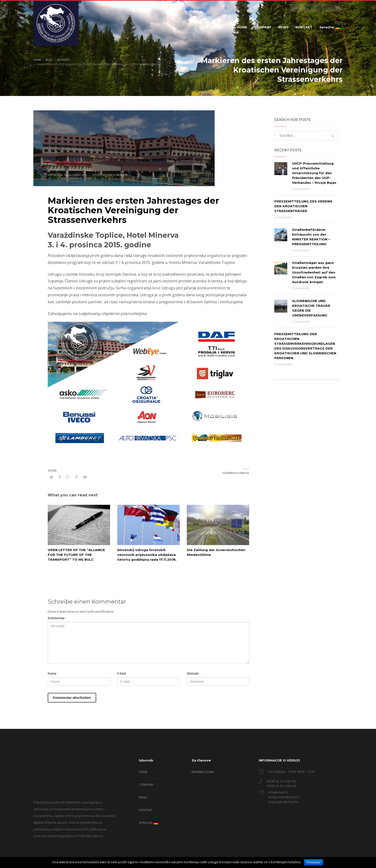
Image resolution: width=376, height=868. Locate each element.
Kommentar (56, 618)
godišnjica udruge (236, 473)
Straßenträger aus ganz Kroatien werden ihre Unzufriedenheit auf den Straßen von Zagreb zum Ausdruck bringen (314, 272)
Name (52, 673)
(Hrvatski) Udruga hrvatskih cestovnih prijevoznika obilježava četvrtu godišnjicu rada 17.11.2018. (147, 555)
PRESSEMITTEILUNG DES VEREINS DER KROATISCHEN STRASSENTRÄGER (303, 206)
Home (37, 60)
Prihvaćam (314, 862)
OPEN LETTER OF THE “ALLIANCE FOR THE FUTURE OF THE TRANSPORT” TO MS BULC (76, 555)
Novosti (63, 60)
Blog (49, 60)
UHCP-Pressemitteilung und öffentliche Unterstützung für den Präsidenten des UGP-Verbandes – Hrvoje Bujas (314, 173)
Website (193, 673)
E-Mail (122, 673)
